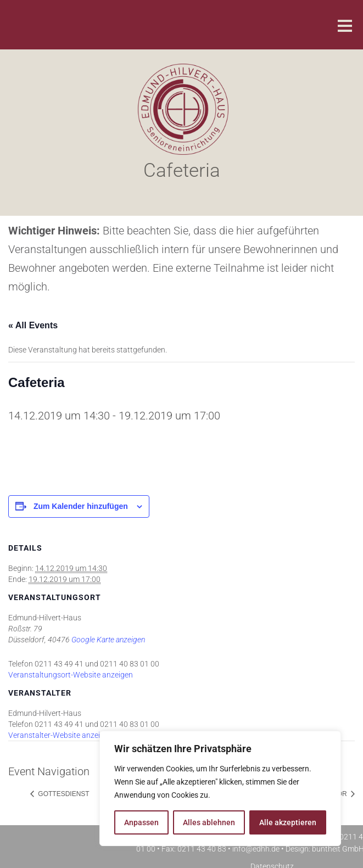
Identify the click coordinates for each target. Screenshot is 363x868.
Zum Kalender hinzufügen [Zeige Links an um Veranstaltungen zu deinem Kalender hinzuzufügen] (81, 506)
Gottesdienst (63, 794)
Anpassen (141, 822)
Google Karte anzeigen (108, 640)
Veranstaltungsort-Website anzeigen (71, 675)
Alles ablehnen (209, 822)
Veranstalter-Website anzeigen (60, 735)
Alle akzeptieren (288, 822)
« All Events (33, 325)
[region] (220, 788)
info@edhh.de (256, 849)
